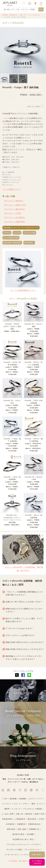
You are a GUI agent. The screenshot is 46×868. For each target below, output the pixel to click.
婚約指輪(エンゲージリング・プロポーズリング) (21, 228)
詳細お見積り (37, 855)
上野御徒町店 (20, 819)
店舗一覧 (20, 814)
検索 (41, 9)
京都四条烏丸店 (34, 824)
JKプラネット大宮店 (13, 213)
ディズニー (7, 804)
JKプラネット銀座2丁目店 (15, 205)
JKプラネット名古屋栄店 (15, 217)
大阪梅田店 (21, 824)
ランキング (16, 809)
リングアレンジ (26, 855)
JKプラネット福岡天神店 (15, 222)
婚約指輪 (13, 799)
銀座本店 (29, 814)
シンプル (17, 233)
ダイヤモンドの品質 (14, 850)
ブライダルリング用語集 (32, 809)
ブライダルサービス (32, 850)
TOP (6, 799)
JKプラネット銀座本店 (14, 201)
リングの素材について (12, 189)
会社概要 (30, 834)
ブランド (17, 804)
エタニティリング (35, 799)
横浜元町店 (32, 819)
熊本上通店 (22, 829)
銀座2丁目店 (39, 814)
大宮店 (41, 819)
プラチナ (7, 233)
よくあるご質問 (8, 814)
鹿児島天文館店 (18, 834)
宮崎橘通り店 (34, 829)
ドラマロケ (35, 844)
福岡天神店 (11, 829)
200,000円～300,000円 (12, 243)
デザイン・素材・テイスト (33, 804)
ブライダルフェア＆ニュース (18, 844)
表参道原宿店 (7, 819)
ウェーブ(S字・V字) (11, 238)
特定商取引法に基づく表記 (23, 839)
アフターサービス (11, 855)
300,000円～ (29, 243)
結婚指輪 (23, 799)
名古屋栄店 (10, 824)
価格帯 (7, 809)
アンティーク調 (29, 233)
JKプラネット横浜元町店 (15, 209)
